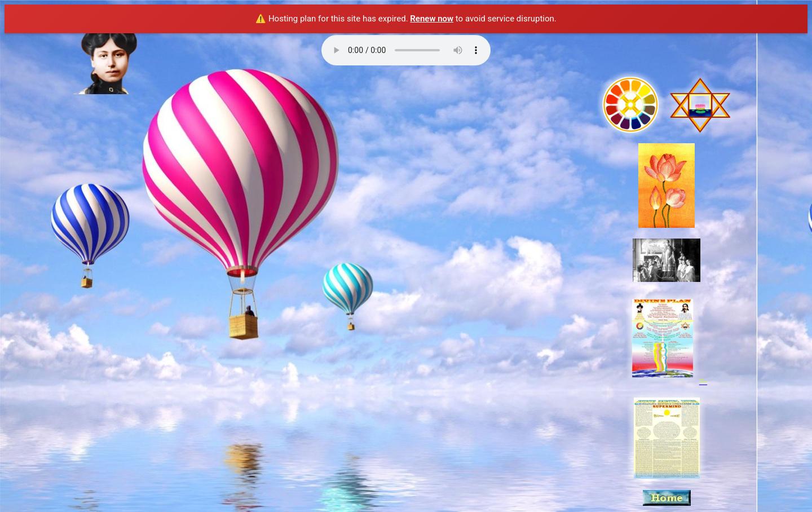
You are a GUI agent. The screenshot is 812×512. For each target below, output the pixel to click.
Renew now (432, 19)
